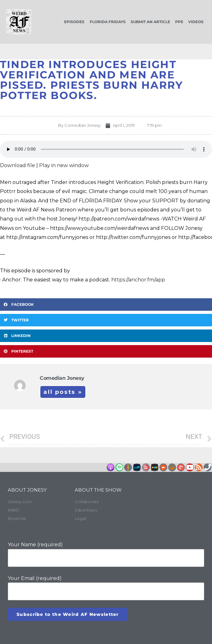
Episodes (74, 22)
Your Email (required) (106, 588)
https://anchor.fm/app (138, 280)
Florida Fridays (108, 22)
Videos (196, 22)
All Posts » (63, 392)
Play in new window (64, 165)
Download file (18, 165)
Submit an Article (150, 22)
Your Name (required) (106, 554)
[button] (106, 305)
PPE (179, 22)
